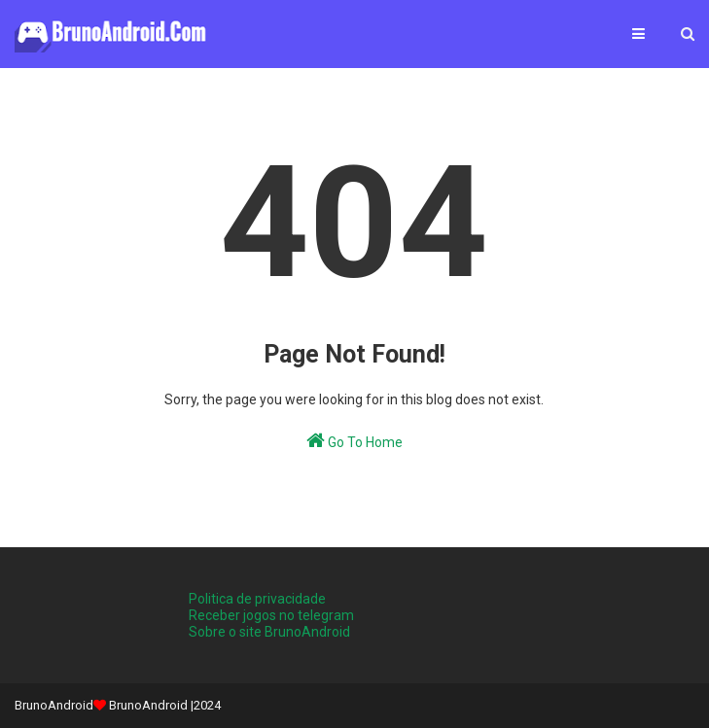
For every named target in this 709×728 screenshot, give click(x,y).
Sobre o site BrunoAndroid (269, 632)
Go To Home (354, 440)
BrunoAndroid (148, 705)
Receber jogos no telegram (271, 615)
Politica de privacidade (257, 599)
